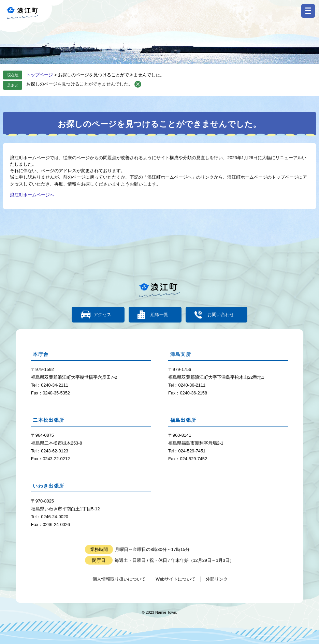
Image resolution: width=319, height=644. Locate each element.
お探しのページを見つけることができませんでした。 (79, 84)
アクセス (102, 315)
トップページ (40, 75)
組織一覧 (159, 315)
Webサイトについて (176, 579)
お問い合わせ (221, 315)
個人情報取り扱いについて (119, 579)
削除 (138, 84)
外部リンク (217, 579)
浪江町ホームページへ (32, 195)
